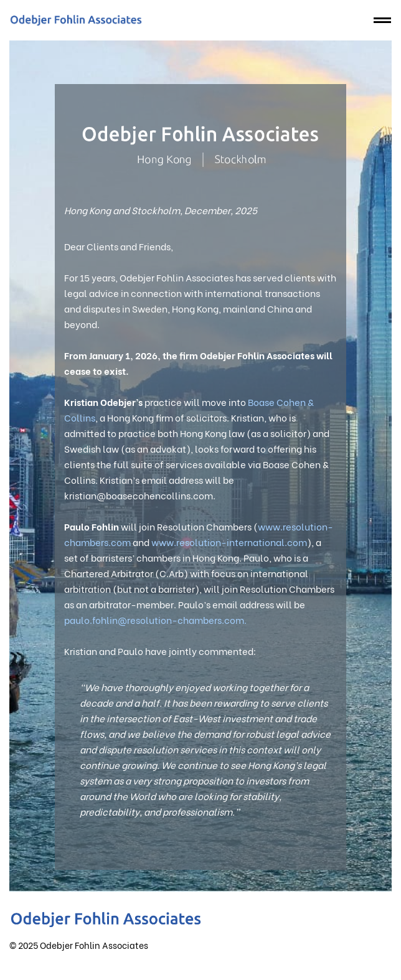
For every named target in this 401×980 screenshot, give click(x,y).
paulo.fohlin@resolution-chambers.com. (155, 620)
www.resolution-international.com (229, 542)
